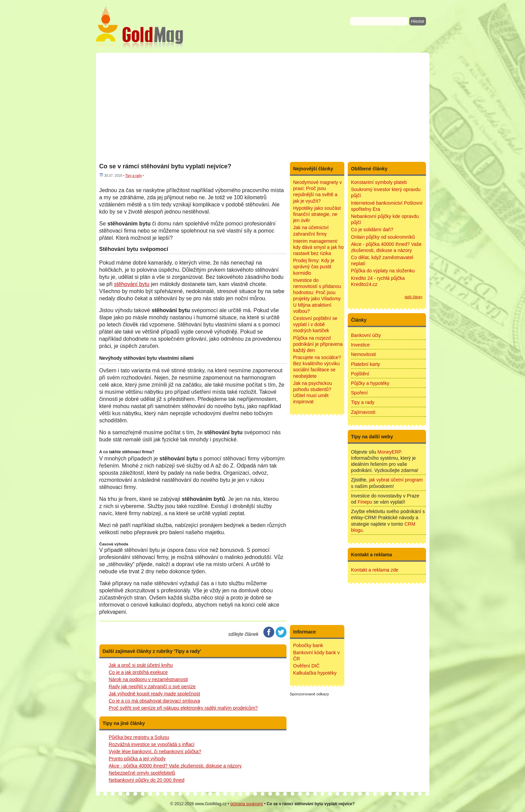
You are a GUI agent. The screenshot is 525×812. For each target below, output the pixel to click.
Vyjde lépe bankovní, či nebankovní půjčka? (155, 751)
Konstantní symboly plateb (379, 182)
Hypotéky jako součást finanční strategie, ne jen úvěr (317, 214)
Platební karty (366, 364)
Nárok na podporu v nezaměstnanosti (149, 679)
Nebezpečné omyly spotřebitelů (142, 773)
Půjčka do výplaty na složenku (383, 271)
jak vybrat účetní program (396, 480)
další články (413, 297)
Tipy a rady (134, 176)
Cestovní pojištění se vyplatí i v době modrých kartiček (315, 324)
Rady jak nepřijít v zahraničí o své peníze (152, 687)
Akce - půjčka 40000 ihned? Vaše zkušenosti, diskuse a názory (175, 766)
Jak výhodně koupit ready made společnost (155, 694)
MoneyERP (389, 452)
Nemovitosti (364, 354)
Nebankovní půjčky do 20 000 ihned (147, 780)
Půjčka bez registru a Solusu (139, 737)
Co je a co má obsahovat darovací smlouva (154, 701)
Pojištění (360, 374)
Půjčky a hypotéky (370, 383)
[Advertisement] (263, 107)
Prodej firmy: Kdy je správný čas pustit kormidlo (314, 267)
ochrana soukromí (247, 804)
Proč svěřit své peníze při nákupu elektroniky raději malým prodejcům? (183, 708)
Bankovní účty (366, 335)
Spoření (359, 393)
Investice (360, 345)
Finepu (365, 502)
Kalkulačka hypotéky (315, 673)
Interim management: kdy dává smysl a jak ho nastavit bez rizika (319, 247)
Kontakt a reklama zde (375, 570)
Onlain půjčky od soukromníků (383, 237)
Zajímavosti (363, 412)
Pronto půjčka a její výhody (137, 759)
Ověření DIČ (307, 666)
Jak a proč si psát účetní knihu (141, 665)
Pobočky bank (308, 645)
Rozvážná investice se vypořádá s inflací (152, 744)
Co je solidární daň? (372, 230)
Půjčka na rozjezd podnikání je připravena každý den (318, 344)
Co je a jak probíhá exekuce (138, 672)
